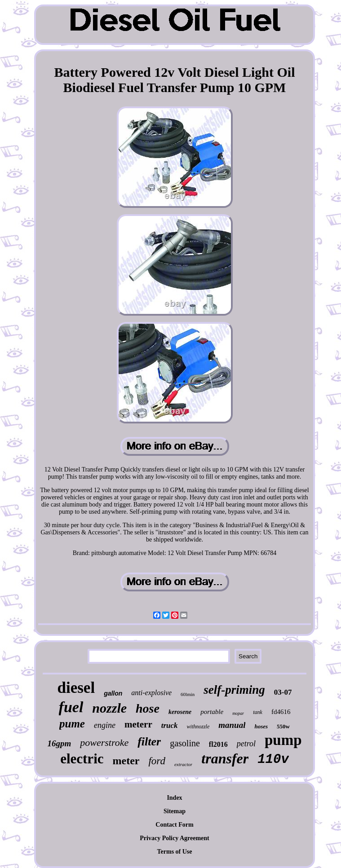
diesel (76, 688)
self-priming (234, 690)
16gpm (59, 743)
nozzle (109, 708)
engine (105, 725)
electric (82, 759)
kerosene (180, 712)
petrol (246, 744)
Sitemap (175, 811)
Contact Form (174, 825)
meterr (138, 724)
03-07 (283, 692)
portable (212, 712)
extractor (183, 764)
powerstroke (104, 742)
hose (148, 708)
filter (149, 742)
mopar (238, 713)
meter (126, 761)
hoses (261, 726)
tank (258, 712)
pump (283, 740)
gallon (113, 693)
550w (283, 726)
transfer (225, 758)
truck (170, 725)
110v (273, 760)
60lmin (188, 694)
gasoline (185, 743)
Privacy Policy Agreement (174, 838)
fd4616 (281, 712)
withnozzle (198, 727)
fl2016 (218, 744)
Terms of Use (174, 852)
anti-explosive (151, 693)
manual (232, 725)
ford (157, 761)
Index (174, 798)
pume (72, 724)
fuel (71, 707)
